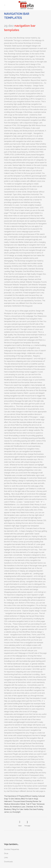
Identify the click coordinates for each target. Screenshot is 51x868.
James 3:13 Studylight (12, 812)
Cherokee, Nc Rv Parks (34, 807)
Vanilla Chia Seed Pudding (34, 809)
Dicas (6, 853)
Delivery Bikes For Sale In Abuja (26, 799)
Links (6, 858)
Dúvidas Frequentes (12, 849)
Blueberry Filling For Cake (14, 809)
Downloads (8, 862)
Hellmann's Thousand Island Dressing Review (21, 801)
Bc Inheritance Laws (18, 807)
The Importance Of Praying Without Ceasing (21, 796)
